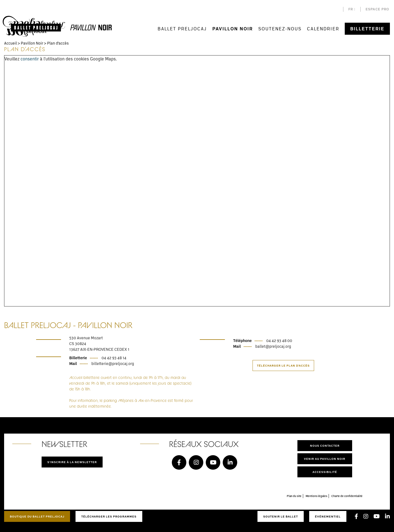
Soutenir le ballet (281, 516)
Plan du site (294, 496)
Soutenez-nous (280, 29)
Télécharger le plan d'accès (283, 366)
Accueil (11, 43)
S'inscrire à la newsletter (72, 462)
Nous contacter (325, 446)
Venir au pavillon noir (325, 459)
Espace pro (377, 9)
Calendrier (323, 29)
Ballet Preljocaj (182, 29)
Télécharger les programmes (109, 516)
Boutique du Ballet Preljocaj (37, 516)
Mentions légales (316, 496)
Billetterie (367, 29)
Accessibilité (325, 472)
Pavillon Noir (233, 29)
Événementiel (328, 516)
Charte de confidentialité (347, 496)
